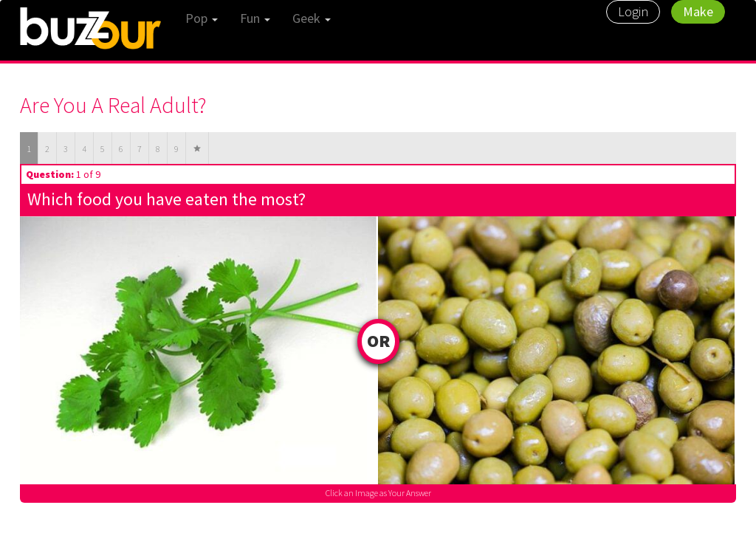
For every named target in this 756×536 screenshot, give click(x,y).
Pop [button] (202, 18)
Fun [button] (255, 18)
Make (698, 11)
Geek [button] (312, 18)
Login (633, 11)
